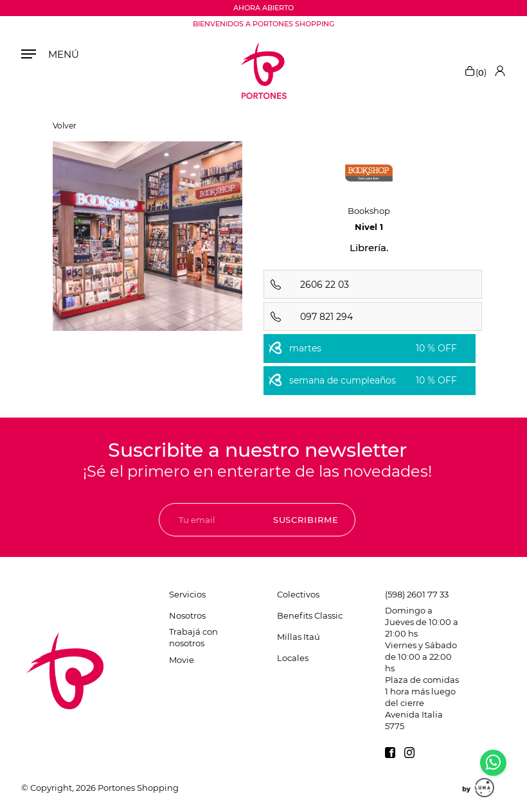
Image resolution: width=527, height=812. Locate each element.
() (475, 71)
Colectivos (298, 594)
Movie (182, 660)
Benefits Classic (310, 615)
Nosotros (187, 615)
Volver (65, 126)
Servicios (187, 594)
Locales (293, 658)
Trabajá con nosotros (193, 637)
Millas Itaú (299, 637)
